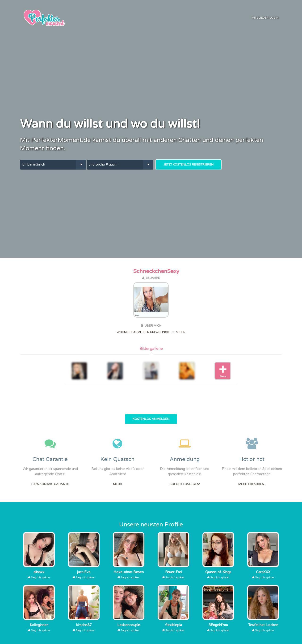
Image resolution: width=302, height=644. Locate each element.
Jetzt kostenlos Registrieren (189, 165)
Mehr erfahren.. (252, 484)
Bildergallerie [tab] (151, 349)
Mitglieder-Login (265, 18)
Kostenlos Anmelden (151, 419)
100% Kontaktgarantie (50, 484)
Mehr (117, 484)
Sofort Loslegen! (185, 484)
